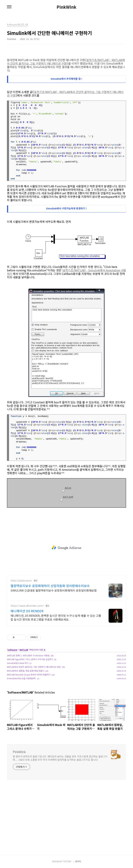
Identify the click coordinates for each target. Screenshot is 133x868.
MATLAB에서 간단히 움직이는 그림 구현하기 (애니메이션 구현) (34, 667)
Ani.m (67, 488)
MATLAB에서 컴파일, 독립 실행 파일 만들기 (26, 671)
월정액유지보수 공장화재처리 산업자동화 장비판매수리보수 (50, 586)
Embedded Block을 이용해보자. (21, 678)
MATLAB (24, 650)
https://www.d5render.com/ (27, 606)
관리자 (78, 861)
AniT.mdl (67, 497)
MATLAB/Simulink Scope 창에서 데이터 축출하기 (29, 674)
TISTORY (67, 861)
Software (12, 650)
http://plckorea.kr (21, 581)
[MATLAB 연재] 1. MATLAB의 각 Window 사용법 (28, 655)
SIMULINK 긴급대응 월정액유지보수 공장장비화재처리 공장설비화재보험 (54, 590)
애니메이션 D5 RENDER (27, 611)
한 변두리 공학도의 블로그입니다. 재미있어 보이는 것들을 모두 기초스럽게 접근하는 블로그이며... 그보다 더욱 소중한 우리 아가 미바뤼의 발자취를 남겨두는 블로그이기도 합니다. (60, 758)
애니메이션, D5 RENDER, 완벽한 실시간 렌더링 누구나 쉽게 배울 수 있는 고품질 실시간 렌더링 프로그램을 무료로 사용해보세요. (56, 617)
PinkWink (66, 7)
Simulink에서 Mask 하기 (18, 663)
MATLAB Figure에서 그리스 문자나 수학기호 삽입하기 (30, 659)
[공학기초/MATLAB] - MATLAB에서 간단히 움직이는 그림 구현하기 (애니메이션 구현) (66, 62)
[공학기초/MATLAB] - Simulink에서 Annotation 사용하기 (66, 272)
